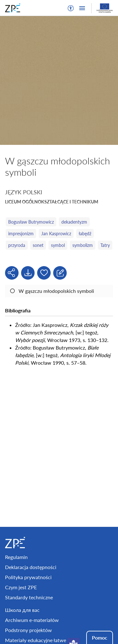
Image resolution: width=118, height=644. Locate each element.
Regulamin (16, 557)
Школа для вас (22, 610)
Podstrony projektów (28, 630)
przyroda (17, 245)
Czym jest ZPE (21, 587)
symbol (58, 245)
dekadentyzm (74, 222)
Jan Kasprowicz (56, 234)
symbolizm (83, 245)
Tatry (105, 245)
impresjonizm (21, 234)
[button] (71, 8)
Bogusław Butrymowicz (31, 222)
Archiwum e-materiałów (32, 620)
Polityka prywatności (28, 577)
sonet (38, 245)
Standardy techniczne (29, 597)
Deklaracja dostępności (31, 567)
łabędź (85, 234)
